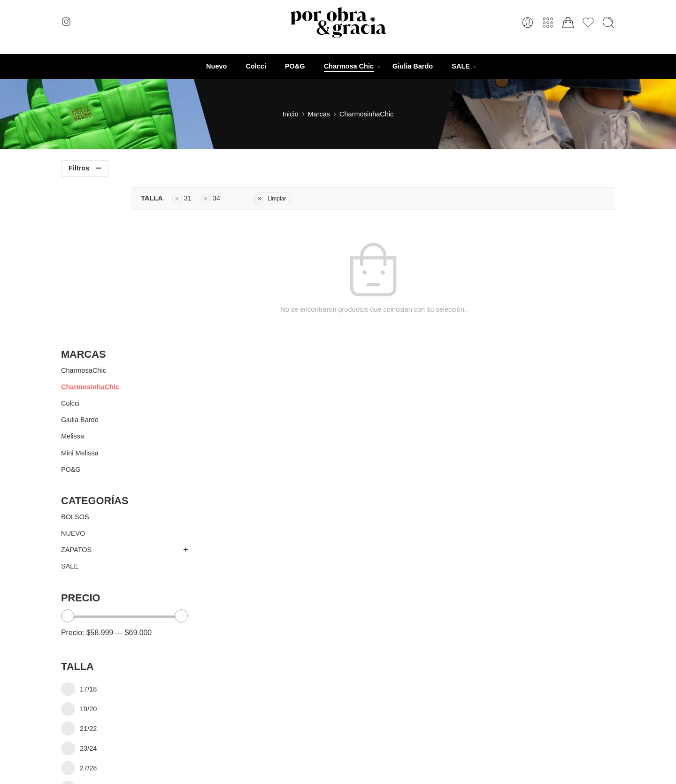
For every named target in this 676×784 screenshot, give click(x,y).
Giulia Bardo (413, 66)
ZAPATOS (76, 389)
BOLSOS (75, 356)
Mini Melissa (80, 292)
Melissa (73, 276)
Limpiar (346, 199)
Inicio (291, 114)
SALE (461, 67)
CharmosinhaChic (90, 226)
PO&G (295, 66)
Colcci (256, 66)
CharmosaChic (84, 209)
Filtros (79, 168)
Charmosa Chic (349, 67)
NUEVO (73, 372)
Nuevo (216, 66)
